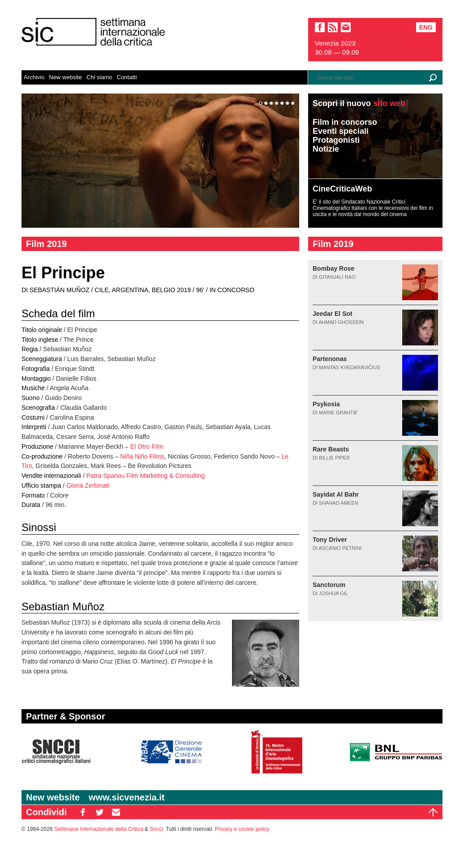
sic (333, 27)
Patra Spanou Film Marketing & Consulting (146, 476)
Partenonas (330, 359)
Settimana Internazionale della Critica (99, 829)
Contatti (127, 77)
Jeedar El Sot (333, 314)
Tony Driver (330, 540)
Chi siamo (99, 77)
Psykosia (326, 404)
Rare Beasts (331, 449)
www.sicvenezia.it (127, 797)
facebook (320, 27)
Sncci (156, 829)
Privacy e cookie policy (242, 829)
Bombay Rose (333, 268)
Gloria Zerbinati (88, 485)
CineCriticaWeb (342, 189)
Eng (426, 27)
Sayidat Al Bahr (336, 494)
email (346, 27)
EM (116, 812)
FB (83, 812)
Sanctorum (329, 585)
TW (99, 812)
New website (65, 77)
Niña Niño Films (142, 456)
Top (433, 812)
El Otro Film (147, 447)
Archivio (34, 77)
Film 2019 (46, 244)
